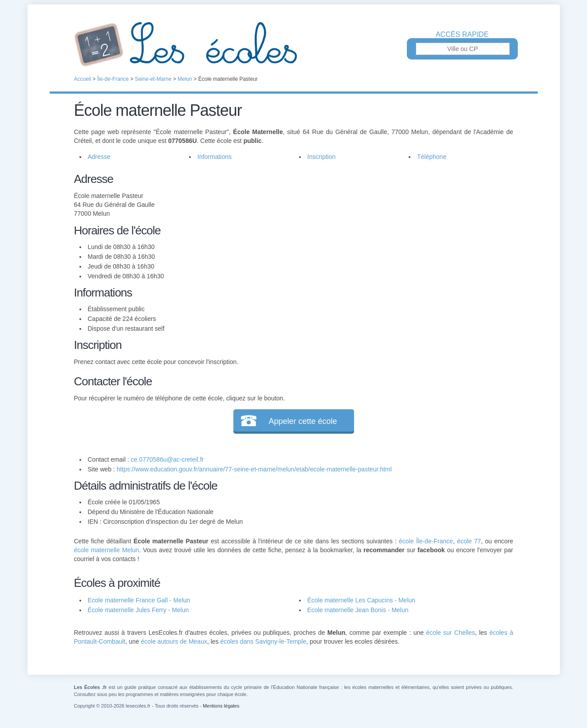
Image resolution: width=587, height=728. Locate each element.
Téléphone (432, 157)
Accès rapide (462, 35)
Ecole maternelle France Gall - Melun (139, 600)
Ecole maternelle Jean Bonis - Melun (358, 610)
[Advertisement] (399, 233)
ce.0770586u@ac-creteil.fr (167, 459)
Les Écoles (294, 44)
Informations (215, 157)
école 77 (469, 541)
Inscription (322, 157)
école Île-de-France (426, 541)
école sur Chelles (450, 633)
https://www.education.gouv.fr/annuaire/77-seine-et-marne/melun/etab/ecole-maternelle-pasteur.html (254, 469)
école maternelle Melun (107, 550)
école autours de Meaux (174, 641)
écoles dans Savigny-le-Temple (264, 641)
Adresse (99, 157)
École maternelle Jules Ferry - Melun (138, 610)
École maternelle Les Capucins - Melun (362, 600)
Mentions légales (221, 706)
